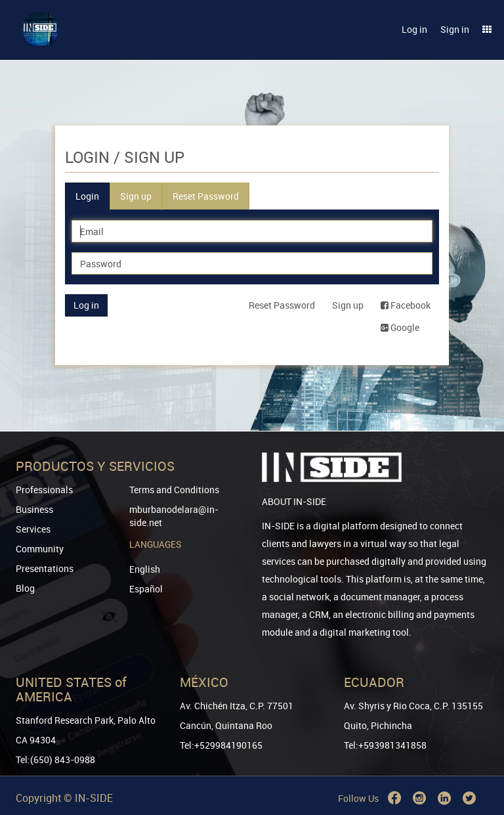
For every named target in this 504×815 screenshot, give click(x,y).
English (145, 569)
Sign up (136, 196)
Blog (25, 588)
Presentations (45, 568)
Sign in (455, 29)
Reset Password (206, 196)
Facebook (406, 305)
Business (34, 509)
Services (33, 529)
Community (40, 549)
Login (87, 196)
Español (146, 589)
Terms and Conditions (174, 490)
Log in (414, 29)
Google (400, 327)
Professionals (44, 490)
